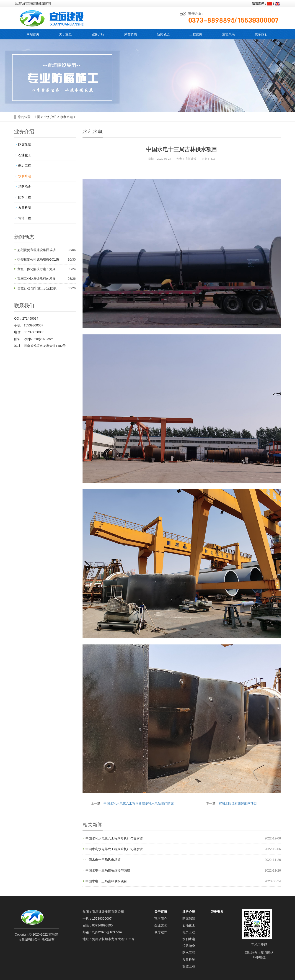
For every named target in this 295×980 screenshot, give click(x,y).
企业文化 (161, 925)
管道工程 (25, 218)
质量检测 (25, 208)
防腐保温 (25, 145)
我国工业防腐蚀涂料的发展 (36, 279)
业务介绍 (50, 117)
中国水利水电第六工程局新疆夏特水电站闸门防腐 (139, 803)
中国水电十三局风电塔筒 (103, 860)
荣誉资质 (217, 912)
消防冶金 (25, 187)
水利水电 (67, 117)
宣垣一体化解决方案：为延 (36, 269)
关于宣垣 (161, 912)
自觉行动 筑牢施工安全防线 (37, 288)
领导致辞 (161, 932)
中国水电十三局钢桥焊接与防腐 (108, 870)
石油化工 (25, 155)
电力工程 (25, 166)
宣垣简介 (161, 918)
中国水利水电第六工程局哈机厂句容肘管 (114, 838)
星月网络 (267, 953)
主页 (37, 117)
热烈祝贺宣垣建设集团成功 (36, 250)
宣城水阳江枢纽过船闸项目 (238, 803)
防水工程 (25, 197)
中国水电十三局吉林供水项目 (106, 881)
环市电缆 (259, 957)
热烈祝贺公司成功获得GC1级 (38, 259)
